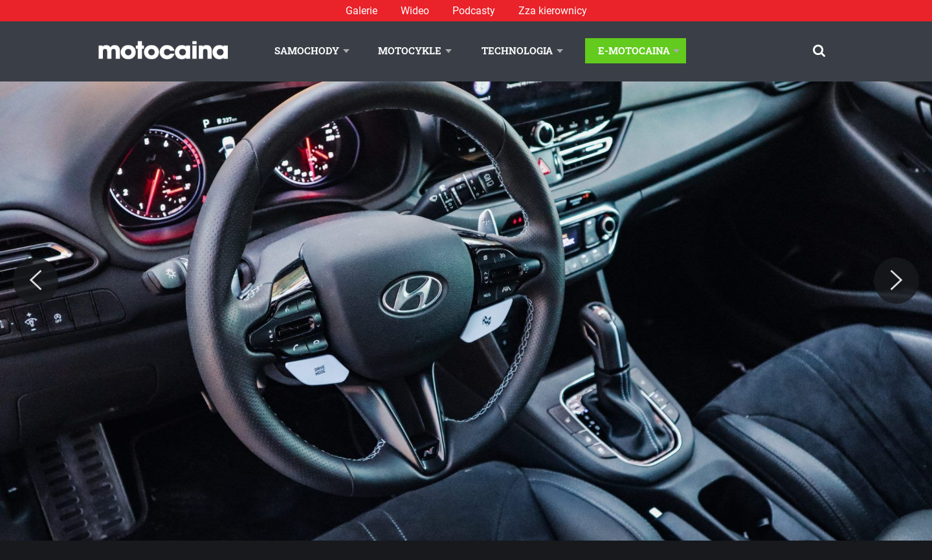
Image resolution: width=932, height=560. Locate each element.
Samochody (307, 50)
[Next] (896, 281)
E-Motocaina (634, 50)
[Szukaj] (819, 51)
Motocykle (410, 50)
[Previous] (36, 281)
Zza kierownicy (553, 11)
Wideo (415, 11)
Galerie (361, 11)
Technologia (517, 50)
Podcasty (474, 11)
